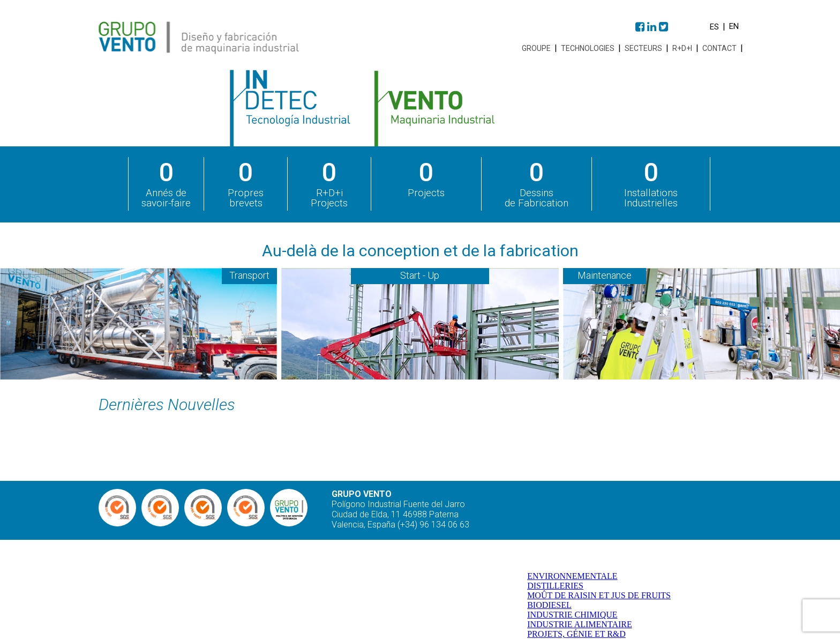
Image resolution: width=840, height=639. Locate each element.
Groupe (536, 48)
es (714, 27)
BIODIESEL (549, 605)
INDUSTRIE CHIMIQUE (572, 615)
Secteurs (643, 48)
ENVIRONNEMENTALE (572, 576)
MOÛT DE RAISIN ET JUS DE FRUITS (599, 595)
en (734, 26)
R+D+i (682, 48)
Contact (719, 48)
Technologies (588, 48)
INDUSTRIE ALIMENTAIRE (580, 624)
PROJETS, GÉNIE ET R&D (576, 634)
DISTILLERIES (555, 586)
